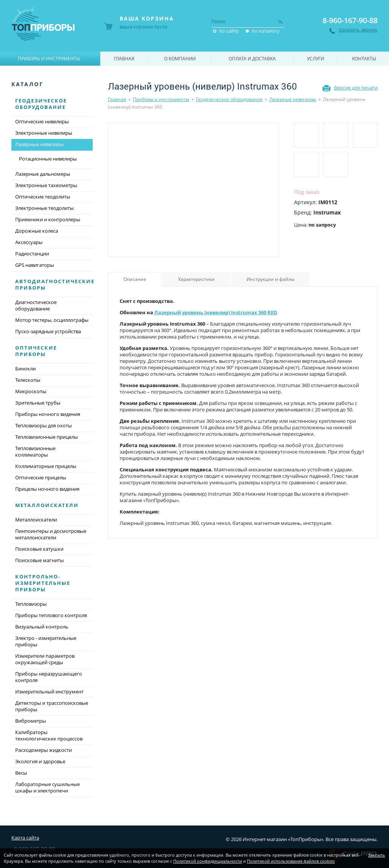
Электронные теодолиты (44, 208)
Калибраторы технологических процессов (49, 735)
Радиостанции (32, 254)
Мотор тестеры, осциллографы (52, 320)
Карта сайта (25, 838)
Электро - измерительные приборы (46, 641)
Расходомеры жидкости (43, 750)
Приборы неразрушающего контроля (49, 677)
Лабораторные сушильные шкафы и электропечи (47, 787)
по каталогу (266, 31)
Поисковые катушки (39, 549)
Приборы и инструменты (161, 99)
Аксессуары (29, 242)
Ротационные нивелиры (48, 159)
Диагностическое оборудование (36, 305)
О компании (180, 59)
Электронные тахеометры (46, 185)
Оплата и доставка (252, 59)
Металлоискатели (47, 505)
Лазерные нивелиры (293, 99)
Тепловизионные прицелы (47, 437)
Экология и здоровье (40, 761)
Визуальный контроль (42, 627)
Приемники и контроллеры (48, 219)
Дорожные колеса (37, 231)
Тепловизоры (31, 604)
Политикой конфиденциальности (208, 861)
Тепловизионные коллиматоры (35, 451)
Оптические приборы (36, 351)
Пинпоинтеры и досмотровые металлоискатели (51, 534)
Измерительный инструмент (49, 692)
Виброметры (31, 721)
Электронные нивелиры (44, 133)
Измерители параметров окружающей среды (45, 659)
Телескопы (28, 380)
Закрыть (377, 855)
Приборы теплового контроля (51, 615)
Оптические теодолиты (43, 197)
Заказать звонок (358, 30)
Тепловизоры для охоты (43, 425)
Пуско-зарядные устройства (48, 331)
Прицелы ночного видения (47, 489)
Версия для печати (356, 88)
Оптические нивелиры (42, 121)
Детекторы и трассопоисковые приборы (52, 706)
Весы (21, 773)
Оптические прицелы (41, 477)
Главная (117, 99)
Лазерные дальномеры (43, 174)
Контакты (364, 59)
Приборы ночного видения (48, 414)
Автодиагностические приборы (55, 284)
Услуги (315, 59)
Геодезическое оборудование (229, 99)
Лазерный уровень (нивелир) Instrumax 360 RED (216, 312)
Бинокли (25, 369)
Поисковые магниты (40, 560)
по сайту (229, 31)
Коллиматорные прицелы (46, 466)
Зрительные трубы (38, 403)
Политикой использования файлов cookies (291, 861)
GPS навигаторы (35, 265)
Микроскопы (31, 391)
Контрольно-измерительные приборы (43, 583)
